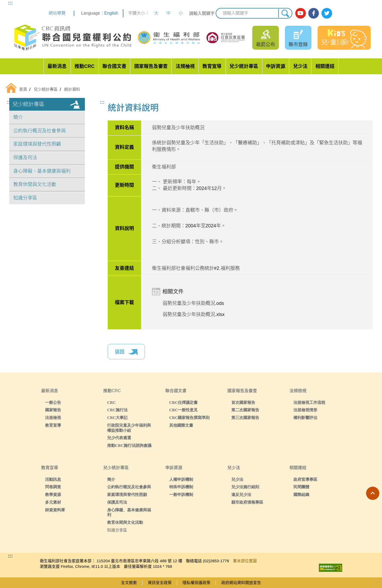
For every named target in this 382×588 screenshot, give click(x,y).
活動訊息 (53, 479)
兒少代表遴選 (119, 438)
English (111, 13)
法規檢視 (185, 66)
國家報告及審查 (151, 66)
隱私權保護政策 (196, 583)
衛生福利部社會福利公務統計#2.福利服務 (196, 268)
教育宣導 (212, 66)
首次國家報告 (243, 402)
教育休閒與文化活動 (35, 184)
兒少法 (300, 66)
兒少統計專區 (244, 66)
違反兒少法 (241, 494)
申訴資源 (276, 66)
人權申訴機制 (181, 479)
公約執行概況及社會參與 (40, 131)
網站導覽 (57, 13)
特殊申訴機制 (181, 487)
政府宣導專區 (305, 479)
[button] (373, 493)
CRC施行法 (118, 410)
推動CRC (84, 66)
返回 (126, 352)
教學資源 (53, 494)
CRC (112, 402)
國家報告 (53, 410)
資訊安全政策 (160, 583)
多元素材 (53, 502)
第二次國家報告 (245, 410)
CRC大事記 (118, 418)
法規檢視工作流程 (309, 402)
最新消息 (57, 66)
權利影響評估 (305, 418)
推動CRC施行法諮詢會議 (129, 445)
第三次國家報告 (245, 418)
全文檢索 (129, 583)
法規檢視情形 (305, 410)
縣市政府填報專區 (247, 502)
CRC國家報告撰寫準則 (190, 418)
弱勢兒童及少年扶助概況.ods (193, 303)
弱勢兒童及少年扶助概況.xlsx (194, 314)
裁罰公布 (266, 45)
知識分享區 (25, 198)
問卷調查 (53, 487)
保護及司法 (25, 158)
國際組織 (301, 494)
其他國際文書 (181, 425)
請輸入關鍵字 (202, 13)
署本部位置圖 (245, 561)
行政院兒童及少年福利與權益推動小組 (129, 428)
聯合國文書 (114, 66)
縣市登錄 (298, 45)
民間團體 (301, 487)
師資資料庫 (55, 510)
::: (10, 3)
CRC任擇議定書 (184, 402)
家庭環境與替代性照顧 (37, 144)
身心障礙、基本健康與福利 (42, 171)
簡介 (18, 117)
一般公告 (53, 402)
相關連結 (325, 66)
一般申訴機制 (181, 494)
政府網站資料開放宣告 (241, 583)
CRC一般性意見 (184, 410)
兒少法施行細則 (245, 487)
